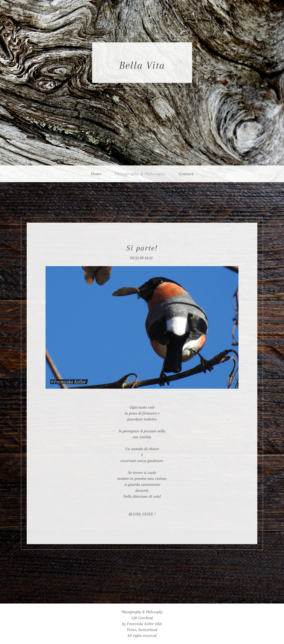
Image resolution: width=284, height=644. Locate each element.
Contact (186, 174)
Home (96, 174)
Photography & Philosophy (140, 174)
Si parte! (142, 248)
